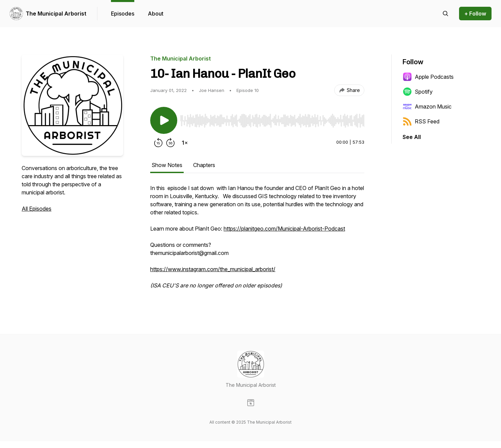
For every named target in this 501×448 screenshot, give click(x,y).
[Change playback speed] (185, 143)
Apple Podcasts (428, 77)
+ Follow (475, 14)
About (156, 14)
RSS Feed (421, 121)
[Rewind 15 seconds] (158, 143)
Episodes (123, 14)
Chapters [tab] (204, 165)
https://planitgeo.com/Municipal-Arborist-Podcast (284, 229)
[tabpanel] (257, 240)
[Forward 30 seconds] (170, 143)
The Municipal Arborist (56, 14)
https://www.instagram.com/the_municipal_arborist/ (213, 269)
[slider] (272, 121)
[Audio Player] (272, 119)
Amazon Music (427, 107)
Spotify (418, 92)
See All (412, 137)
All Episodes (37, 209)
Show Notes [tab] (167, 165)
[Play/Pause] (164, 120)
